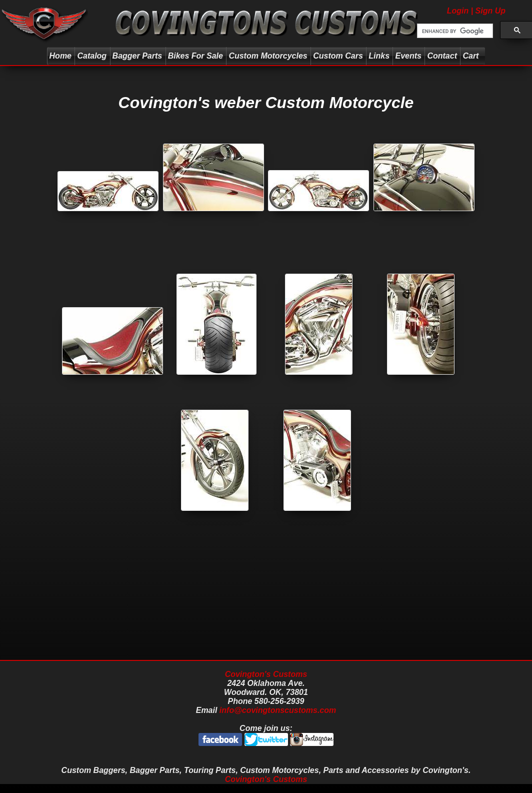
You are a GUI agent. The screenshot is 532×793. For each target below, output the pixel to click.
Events (408, 56)
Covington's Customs (266, 674)
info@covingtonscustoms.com (278, 710)
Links (379, 56)
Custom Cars (338, 56)
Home (60, 56)
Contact (442, 56)
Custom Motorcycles (268, 56)
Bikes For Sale (195, 56)
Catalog (92, 56)
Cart (472, 56)
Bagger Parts (137, 56)
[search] (454, 31)
